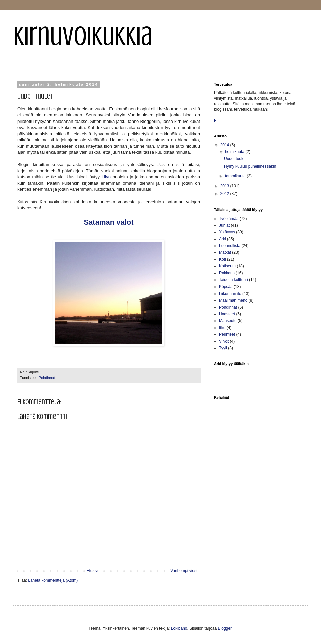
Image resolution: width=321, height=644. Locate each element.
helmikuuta (235, 152)
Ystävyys (227, 232)
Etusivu (93, 571)
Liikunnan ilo (230, 294)
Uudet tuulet (235, 159)
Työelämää (229, 219)
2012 (225, 194)
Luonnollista (230, 246)
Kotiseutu (227, 266)
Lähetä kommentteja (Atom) (53, 580)
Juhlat (224, 225)
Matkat (225, 252)
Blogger (225, 628)
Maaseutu (228, 321)
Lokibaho (179, 628)
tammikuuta (236, 176)
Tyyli (223, 348)
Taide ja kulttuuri (234, 280)
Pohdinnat (47, 378)
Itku (222, 328)
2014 (225, 145)
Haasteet (227, 314)
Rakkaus (227, 273)
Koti (223, 259)
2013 (225, 186)
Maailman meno (233, 300)
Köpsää (226, 287)
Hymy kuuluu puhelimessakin (250, 166)
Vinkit (224, 341)
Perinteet (227, 334)
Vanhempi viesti (184, 571)
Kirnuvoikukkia (83, 36)
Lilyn (106, 177)
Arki (223, 239)
